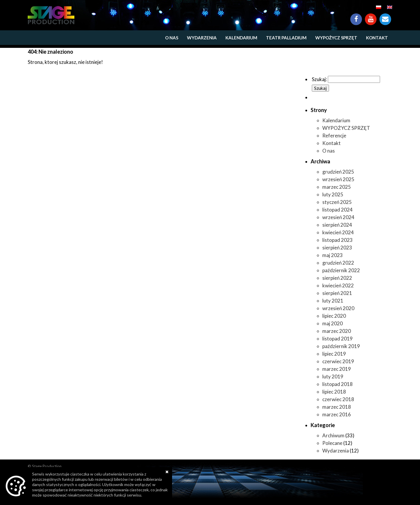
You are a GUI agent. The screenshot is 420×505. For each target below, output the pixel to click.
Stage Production (47, 466)
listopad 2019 (337, 339)
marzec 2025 (337, 187)
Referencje (334, 136)
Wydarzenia (202, 38)
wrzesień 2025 (338, 179)
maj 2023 (332, 255)
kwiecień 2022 (338, 285)
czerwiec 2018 (338, 399)
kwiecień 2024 (338, 232)
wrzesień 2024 (338, 217)
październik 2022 (341, 270)
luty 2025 (333, 194)
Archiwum (333, 435)
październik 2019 (341, 346)
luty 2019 (333, 376)
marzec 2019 (337, 369)
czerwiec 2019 (338, 361)
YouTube (371, 16)
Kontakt (385, 16)
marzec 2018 (337, 407)
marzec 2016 (337, 414)
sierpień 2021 (337, 293)
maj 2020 (332, 323)
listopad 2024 (337, 210)
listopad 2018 (337, 384)
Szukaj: (319, 79)
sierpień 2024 (337, 225)
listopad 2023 (337, 240)
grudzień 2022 (338, 263)
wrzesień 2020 (338, 308)
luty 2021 (333, 301)
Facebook (356, 16)
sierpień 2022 (337, 278)
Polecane (332, 443)
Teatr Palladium (286, 38)
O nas (172, 38)
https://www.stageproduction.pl (51, 15)
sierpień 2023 (337, 248)
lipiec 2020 (334, 316)
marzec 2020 (337, 331)
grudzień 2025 (338, 172)
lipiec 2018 (334, 392)
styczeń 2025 (337, 202)
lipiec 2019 (334, 354)
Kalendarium (241, 38)
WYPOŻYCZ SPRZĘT (336, 38)
